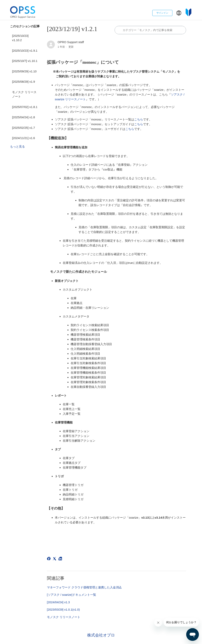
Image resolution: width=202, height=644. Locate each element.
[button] (179, 13)
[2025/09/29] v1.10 (24, 71)
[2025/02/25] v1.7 (23, 128)
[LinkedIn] (61, 559)
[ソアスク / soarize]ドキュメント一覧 (72, 595)
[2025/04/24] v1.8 (23, 117)
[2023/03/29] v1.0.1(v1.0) (63, 609)
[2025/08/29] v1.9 (23, 82)
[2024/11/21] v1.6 (23, 138)
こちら (139, 119)
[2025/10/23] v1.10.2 (20, 38)
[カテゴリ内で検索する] (150, 30)
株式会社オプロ (101, 635)
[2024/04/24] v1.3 (58, 602)
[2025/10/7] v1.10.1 (25, 61)
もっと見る (17, 146)
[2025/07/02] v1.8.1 (25, 107)
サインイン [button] (162, 13)
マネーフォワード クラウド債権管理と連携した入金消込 (84, 587)
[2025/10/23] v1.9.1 (25, 51)
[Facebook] (49, 559)
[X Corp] (55, 559)
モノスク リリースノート (24, 94)
